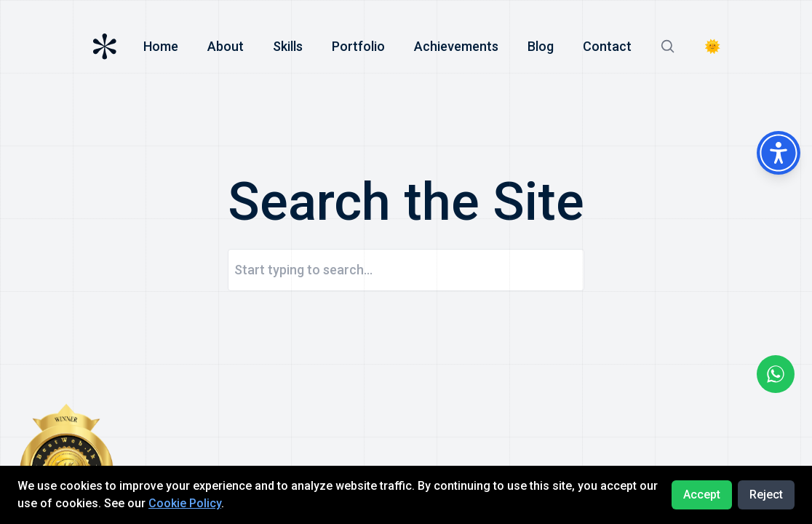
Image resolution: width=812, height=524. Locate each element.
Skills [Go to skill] (288, 46)
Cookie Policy (185, 503)
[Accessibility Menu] (779, 153)
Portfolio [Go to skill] (358, 46)
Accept (702, 495)
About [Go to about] (226, 46)
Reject (766, 495)
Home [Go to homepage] (161, 46)
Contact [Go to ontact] (607, 46)
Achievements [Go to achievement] (456, 46)
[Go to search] (668, 47)
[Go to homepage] (105, 47)
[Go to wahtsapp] (776, 374)
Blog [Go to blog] (541, 46)
